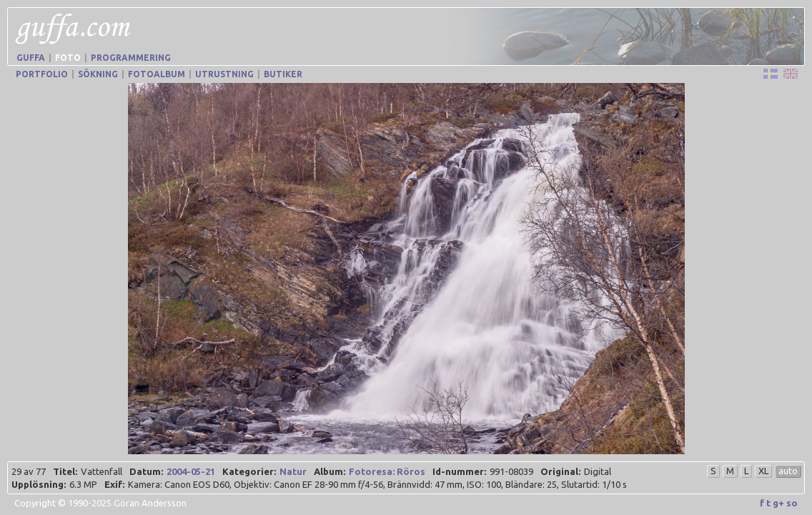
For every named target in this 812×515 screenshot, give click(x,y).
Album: (330, 471)
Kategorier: (249, 471)
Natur (293, 471)
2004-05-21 (191, 471)
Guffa (31, 58)
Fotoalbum (157, 74)
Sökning (98, 74)
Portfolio (42, 74)
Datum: (146, 471)
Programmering (131, 58)
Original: (560, 471)
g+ (778, 503)
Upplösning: (39, 484)
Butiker (283, 74)
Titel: (65, 471)
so (792, 503)
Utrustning (224, 74)
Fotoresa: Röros (387, 471)
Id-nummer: (459, 471)
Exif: (114, 484)
